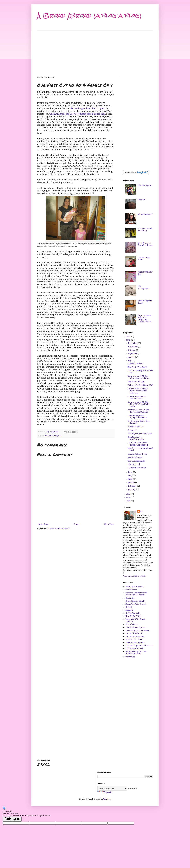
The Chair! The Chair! (137, 367)
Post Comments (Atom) (59, 528)
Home (76, 524)
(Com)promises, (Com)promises (136, 438)
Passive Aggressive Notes (137, 630)
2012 (128, 497)
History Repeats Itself (145, 302)
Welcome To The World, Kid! (140, 385)
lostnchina (130, 657)
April (130, 479)
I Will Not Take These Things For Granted (138, 444)
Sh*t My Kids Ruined (135, 636)
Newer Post (43, 524)
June (130, 472)
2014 (128, 340)
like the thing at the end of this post (87, 108)
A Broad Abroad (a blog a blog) (89, 16)
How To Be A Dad (133, 616)
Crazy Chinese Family (135, 601)
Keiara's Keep (132, 624)
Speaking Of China (134, 639)
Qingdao (58, 436)
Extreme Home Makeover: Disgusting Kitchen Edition (145, 318)
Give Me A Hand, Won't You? (145, 230)
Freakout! (132, 430)
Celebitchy (130, 598)
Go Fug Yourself (132, 613)
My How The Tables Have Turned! (139, 422)
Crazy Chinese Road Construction (137, 397)
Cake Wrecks (131, 590)
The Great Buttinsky (137, 461)
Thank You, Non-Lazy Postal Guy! (140, 449)
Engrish (129, 610)
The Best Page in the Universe (139, 645)
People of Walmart (134, 633)
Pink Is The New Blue (145, 273)
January (132, 490)
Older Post (109, 524)
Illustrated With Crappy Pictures (136, 620)
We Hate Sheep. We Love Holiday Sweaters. (136, 653)
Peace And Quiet (135, 457)
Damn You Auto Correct (136, 604)
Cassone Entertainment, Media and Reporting (136, 594)
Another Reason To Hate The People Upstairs (139, 411)
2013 (128, 494)
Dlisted (129, 607)
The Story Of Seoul (136, 382)
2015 (128, 337)
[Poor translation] (17, 819)
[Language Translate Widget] (112, 788)
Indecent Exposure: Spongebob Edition (137, 416)
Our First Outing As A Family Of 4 (140, 371)
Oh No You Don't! (145, 214)
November (133, 347)
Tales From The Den (135, 642)
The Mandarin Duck (134, 648)
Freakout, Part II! (135, 427)
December (133, 343)
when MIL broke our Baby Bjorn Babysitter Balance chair (77, 114)
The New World (145, 185)
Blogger (107, 799)
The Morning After (144, 258)
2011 (128, 501)
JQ (141, 511)
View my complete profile (134, 576)
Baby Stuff (49, 436)
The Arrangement (144, 287)
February (132, 486)
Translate (105, 792)
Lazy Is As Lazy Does (137, 454)
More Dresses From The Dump (145, 244)
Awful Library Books (134, 587)
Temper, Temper (135, 364)
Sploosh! (141, 200)
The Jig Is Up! (134, 464)
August (131, 357)
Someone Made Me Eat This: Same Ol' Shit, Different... (138, 391)
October (132, 350)
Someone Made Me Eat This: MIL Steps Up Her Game (139, 404)
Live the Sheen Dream (135, 627)
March (131, 483)
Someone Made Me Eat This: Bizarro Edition (138, 377)
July (130, 360)
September (133, 354)
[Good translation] (7, 819)
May (130, 476)
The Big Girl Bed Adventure (140, 434)
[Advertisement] (95, 51)
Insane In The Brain (137, 468)
